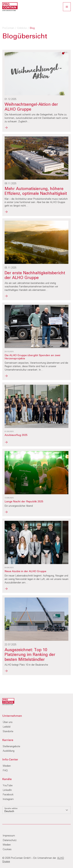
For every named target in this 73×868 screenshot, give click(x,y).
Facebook (8, 795)
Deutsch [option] (9, 811)
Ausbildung (9, 751)
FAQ (5, 771)
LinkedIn (7, 790)
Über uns (8, 722)
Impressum (9, 836)
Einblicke (22, 28)
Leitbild (7, 727)
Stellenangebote (11, 747)
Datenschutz (10, 840)
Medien (7, 766)
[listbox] (36, 810)
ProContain (8, 28)
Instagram (8, 799)
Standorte (8, 732)
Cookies (7, 849)
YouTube (8, 786)
